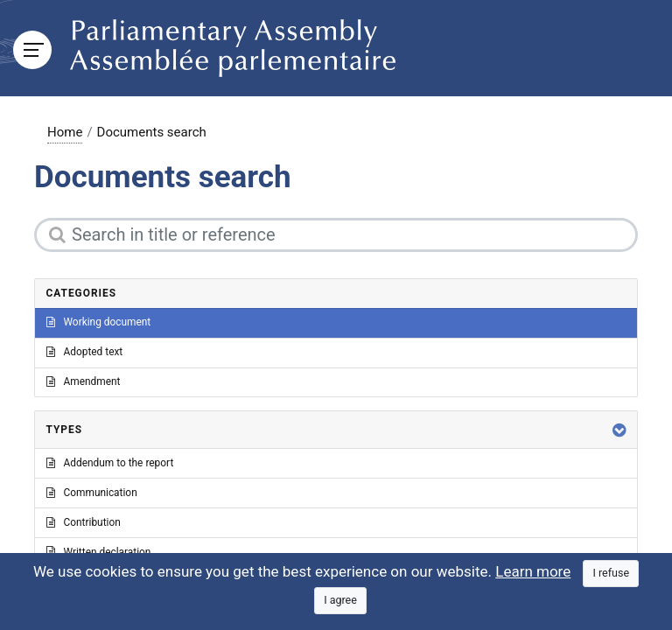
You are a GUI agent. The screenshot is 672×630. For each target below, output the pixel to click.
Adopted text (85, 352)
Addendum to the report (110, 463)
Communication (92, 493)
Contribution (84, 522)
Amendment (84, 381)
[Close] (611, 574)
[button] (619, 430)
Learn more (533, 571)
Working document (99, 322)
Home (65, 132)
